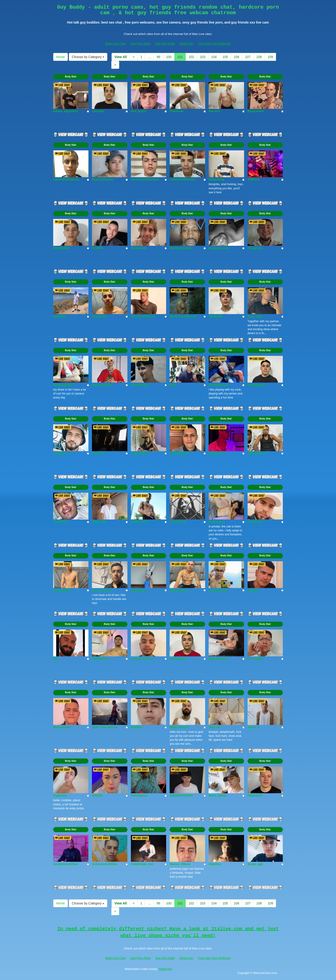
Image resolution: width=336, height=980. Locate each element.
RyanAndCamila (103, 180)
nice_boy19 (138, 111)
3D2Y (173, 385)
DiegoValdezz (140, 522)
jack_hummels (102, 590)
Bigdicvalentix (179, 727)
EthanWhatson (218, 659)
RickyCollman (257, 454)
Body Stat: (71, 77)
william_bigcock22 (65, 111)
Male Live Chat (115, 43)
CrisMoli (97, 248)
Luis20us (98, 111)
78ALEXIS (60, 522)
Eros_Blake (255, 659)
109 (270, 57)
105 (225, 57)
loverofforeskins (142, 659)
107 (248, 57)
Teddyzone (216, 454)
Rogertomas (217, 522)
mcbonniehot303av (105, 864)
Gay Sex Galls (165, 43)
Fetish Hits (165, 969)
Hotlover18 (255, 796)
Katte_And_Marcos (105, 727)
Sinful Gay (186, 43)
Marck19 (214, 111)
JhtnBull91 (216, 316)
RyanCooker (256, 111)
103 (203, 57)
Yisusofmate (178, 522)
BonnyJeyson (62, 590)
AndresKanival (218, 385)
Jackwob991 (178, 659)
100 (169, 57)
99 (158, 57)
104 (214, 57)
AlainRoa (215, 864)
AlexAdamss (139, 796)
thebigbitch (138, 590)
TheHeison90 (256, 385)
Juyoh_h (253, 727)
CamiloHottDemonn (66, 180)
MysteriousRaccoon (183, 316)
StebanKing (216, 180)
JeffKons (254, 180)
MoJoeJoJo (139, 248)
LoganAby (60, 796)
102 (191, 57)
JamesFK (98, 454)
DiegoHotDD (61, 248)
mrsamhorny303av (66, 864)
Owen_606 (99, 522)
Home (61, 57)
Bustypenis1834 (180, 248)
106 (236, 57)
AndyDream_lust (142, 864)
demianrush (255, 522)
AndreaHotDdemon (182, 180)
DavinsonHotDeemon (145, 180)
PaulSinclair (100, 659)
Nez (56, 659)
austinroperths (63, 385)
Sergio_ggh (255, 864)
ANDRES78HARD (181, 796)
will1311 (97, 796)
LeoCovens (100, 316)
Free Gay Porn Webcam (214, 43)
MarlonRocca (62, 727)
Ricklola (253, 590)
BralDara (137, 727)
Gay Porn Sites (140, 43)
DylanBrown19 (179, 454)
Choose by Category (88, 57)
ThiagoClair (255, 248)
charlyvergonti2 (219, 248)
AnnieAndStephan (143, 316)
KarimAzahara (101, 385)
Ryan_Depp (255, 316)
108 (259, 57)
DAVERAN (60, 454)
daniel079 (60, 316)
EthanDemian (179, 590)
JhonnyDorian (218, 590)
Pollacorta (176, 111)
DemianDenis (140, 385)
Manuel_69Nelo (180, 864)
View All (121, 57)
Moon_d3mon (218, 796)
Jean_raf (214, 727)
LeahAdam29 (140, 454)
